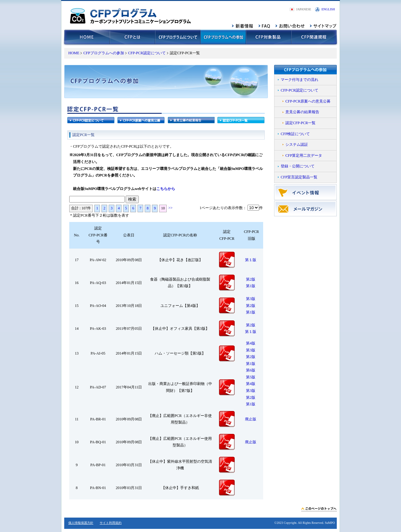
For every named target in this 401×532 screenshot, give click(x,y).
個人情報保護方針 (81, 523)
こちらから (166, 189)
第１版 (251, 260)
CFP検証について (295, 134)
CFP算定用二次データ (304, 155)
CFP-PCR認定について (147, 53)
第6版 (251, 370)
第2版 (251, 279)
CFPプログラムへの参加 (104, 53)
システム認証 (297, 145)
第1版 (251, 286)
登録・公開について (298, 166)
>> (170, 208)
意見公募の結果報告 (302, 112)
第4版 (251, 343)
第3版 (251, 299)
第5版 (251, 377)
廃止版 (251, 419)
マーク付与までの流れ (299, 80)
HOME (74, 53)
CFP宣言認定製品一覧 (299, 177)
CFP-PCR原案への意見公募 (308, 101)
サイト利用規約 (111, 523)
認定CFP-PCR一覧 (300, 123)
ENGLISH (328, 9)
